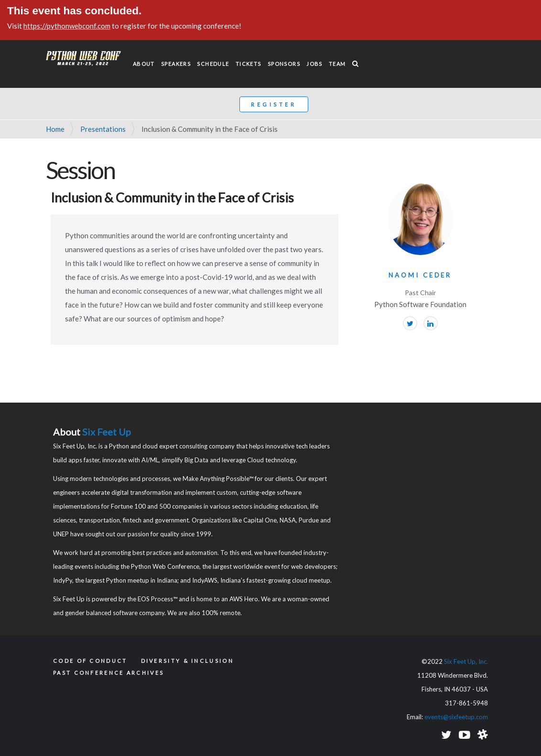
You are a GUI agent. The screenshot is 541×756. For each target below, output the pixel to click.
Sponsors (284, 64)
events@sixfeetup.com (456, 717)
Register (274, 104)
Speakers (176, 64)
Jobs (314, 64)
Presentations (103, 129)
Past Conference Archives (108, 673)
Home (55, 129)
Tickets (249, 64)
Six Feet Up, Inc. (466, 661)
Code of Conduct (90, 661)
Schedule (213, 64)
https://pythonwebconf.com (67, 26)
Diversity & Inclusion (187, 661)
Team (337, 64)
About (144, 64)
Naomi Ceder (420, 275)
